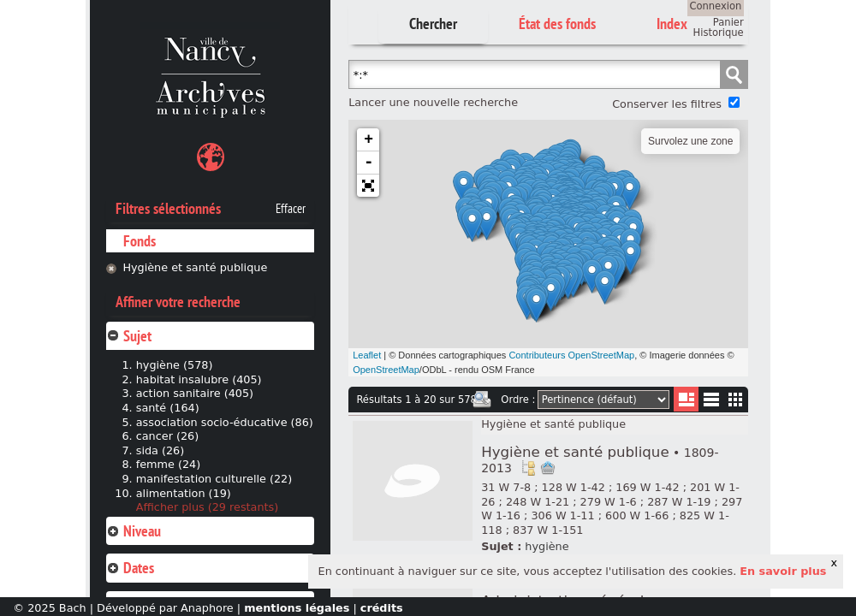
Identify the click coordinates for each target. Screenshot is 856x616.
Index (672, 24)
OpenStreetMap (386, 370)
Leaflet (367, 355)
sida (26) (160, 450)
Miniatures (736, 399)
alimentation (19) (184, 493)
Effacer (291, 209)
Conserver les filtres (667, 104)
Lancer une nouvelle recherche (433, 102)
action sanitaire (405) (195, 393)
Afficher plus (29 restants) (208, 507)
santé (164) (168, 408)
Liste (686, 399)
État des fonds (557, 24)
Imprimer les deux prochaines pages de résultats (482, 400)
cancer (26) (168, 436)
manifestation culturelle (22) (214, 479)
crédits (382, 608)
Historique (719, 33)
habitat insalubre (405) (199, 379)
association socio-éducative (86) (225, 422)
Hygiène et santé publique (195, 267)
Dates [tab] (130, 568)
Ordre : (518, 400)
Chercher (433, 24)
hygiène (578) (175, 365)
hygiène (547, 546)
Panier (728, 22)
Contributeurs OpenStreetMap (571, 355)
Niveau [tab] (134, 531)
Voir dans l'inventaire (528, 468)
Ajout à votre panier (548, 468)
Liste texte (711, 403)
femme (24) (169, 464)
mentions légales (297, 608)
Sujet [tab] (129, 336)
